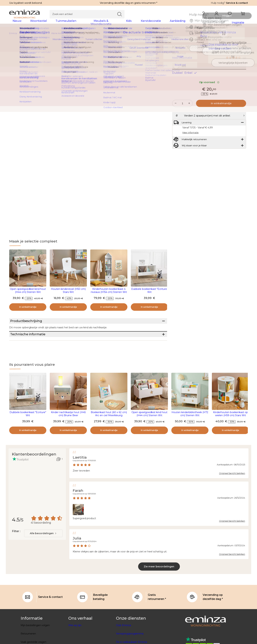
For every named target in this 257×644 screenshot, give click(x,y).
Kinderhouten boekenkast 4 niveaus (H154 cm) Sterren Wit (109, 293)
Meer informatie (182, 60)
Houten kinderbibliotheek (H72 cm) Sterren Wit (190, 429)
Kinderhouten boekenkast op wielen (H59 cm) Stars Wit (230, 429)
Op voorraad (209, 92)
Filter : (16, 546)
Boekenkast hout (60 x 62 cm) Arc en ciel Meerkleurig (109, 429)
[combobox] (43, 548)
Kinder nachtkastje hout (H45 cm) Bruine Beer (68, 429)
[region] (128, 36)
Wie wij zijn (75, 640)
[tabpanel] (99, 24)
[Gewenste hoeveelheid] (182, 113)
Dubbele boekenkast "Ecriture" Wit (149, 293)
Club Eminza (123, 640)
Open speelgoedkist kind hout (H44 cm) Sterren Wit (28, 293)
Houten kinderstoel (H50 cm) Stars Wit (68, 293)
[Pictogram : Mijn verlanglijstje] (244, 49)
